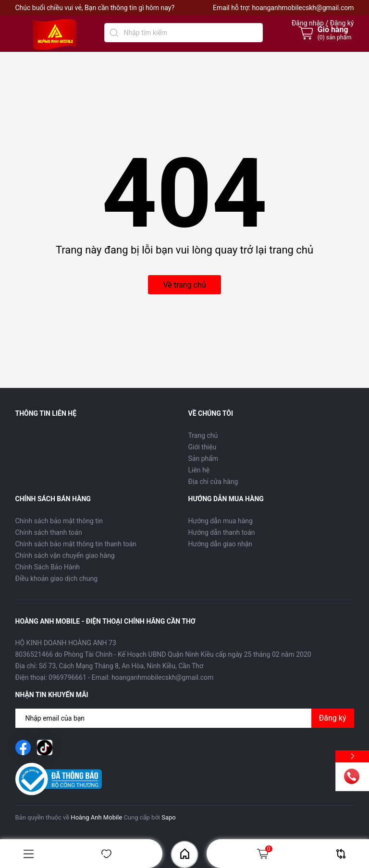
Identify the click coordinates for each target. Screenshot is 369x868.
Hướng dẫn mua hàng (221, 521)
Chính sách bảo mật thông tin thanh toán (76, 544)
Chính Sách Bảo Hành (48, 567)
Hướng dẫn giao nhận (221, 544)
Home (185, 854)
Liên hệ (199, 470)
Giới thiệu (203, 447)
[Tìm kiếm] (114, 33)
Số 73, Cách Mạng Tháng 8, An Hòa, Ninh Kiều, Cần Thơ (121, 666)
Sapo (169, 817)
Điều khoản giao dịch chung (57, 579)
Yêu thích (106, 854)
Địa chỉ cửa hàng (213, 482)
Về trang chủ (184, 285)
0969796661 (68, 677)
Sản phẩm (203, 458)
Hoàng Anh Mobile (96, 817)
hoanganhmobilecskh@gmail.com (303, 8)
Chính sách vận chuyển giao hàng (65, 555)
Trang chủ (203, 435)
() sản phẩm (335, 37)
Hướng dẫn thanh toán (222, 532)
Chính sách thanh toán (49, 532)
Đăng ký (333, 718)
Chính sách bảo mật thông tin (59, 521)
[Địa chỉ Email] (185, 718)
